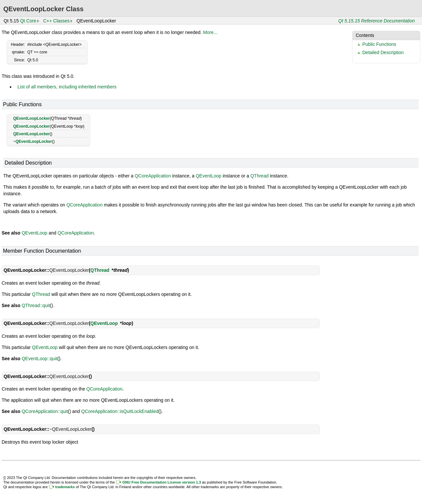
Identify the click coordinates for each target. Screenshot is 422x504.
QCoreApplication (153, 176)
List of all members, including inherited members (67, 87)
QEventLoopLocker (31, 118)
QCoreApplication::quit (45, 411)
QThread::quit (36, 305)
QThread (259, 176)
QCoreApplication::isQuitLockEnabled (120, 411)
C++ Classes (56, 21)
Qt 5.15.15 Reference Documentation (377, 21)
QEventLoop (209, 176)
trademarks (65, 487)
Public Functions (379, 44)
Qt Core (28, 21)
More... (210, 32)
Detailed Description (383, 52)
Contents (365, 35)
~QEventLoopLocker (33, 142)
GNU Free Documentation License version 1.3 (162, 482)
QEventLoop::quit (40, 359)
